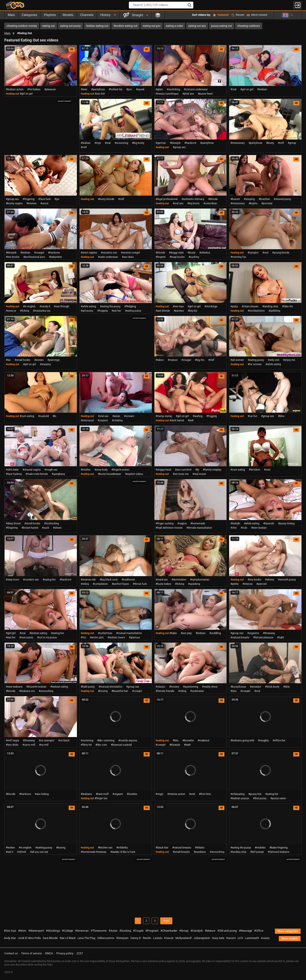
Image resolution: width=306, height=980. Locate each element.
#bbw (281, 416)
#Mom (22, 931)
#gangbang (58, 474)
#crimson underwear (196, 89)
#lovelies (132, 794)
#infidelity (122, 848)
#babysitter (55, 257)
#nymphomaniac (200, 580)
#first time (205, 794)
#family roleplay (212, 470)
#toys (98, 143)
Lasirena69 (252, 938)
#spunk (140, 89)
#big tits (192, 311)
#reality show (210, 687)
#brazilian (264, 199)
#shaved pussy (282, 199)
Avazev (265, 938)
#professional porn (34, 257)
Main (7, 33)
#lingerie (161, 257)
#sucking (194, 257)
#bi (54, 416)
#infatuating (237, 794)
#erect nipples (89, 253)
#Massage (245, 931)
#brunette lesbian (36, 687)
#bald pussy (88, 687)
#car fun (253, 416)
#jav (57, 199)
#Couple (138, 931)
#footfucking (52, 523)
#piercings (54, 360)
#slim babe (12, 470)
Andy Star (10, 938)
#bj (197, 470)
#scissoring (121, 143)
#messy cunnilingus (167, 94)
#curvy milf (29, 745)
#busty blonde (106, 199)
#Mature (210, 931)
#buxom (235, 199)
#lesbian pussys (240, 798)
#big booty (138, 143)
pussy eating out (221, 26)
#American (82, 931)
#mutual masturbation (129, 633)
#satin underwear (108, 257)
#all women (237, 360)
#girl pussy (87, 311)
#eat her (116, 311)
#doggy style (176, 253)
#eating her (49, 580)
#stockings (211, 306)
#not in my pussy (47, 637)
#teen (84, 89)
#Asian (113, 931)
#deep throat (13, 523)
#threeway (269, 633)
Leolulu (158, 938)
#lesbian (262, 89)
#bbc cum (101, 745)
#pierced (261, 584)
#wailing (197, 416)
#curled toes (105, 633)
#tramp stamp (164, 416)
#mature (173, 360)
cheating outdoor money (22, 26)
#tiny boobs (13, 257)
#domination (179, 580)
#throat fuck (140, 584)
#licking (25, 311)
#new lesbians (14, 687)
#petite (235, 584)
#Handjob (197, 931)
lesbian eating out (97, 26)
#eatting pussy (44, 848)
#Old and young (227, 931)
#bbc (176, 741)
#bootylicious (238, 687)
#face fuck (44, 199)
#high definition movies (169, 528)
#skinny (270, 580)
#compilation (100, 584)
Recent (238, 15)
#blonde (213, 199)
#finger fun (101, 798)
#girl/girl (11, 633)
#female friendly (165, 691)
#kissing (103, 691)
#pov (129, 89)
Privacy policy (65, 953)
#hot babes (34, 89)
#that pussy (260, 798)
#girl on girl (26, 94)
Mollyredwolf (183, 938)
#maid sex (162, 580)
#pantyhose (98, 89)
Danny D (136, 938)
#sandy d (45, 306)
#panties (179, 311)
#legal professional (167, 199)
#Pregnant (152, 931)
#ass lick (100, 94)
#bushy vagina (14, 203)
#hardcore (190, 143)
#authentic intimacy (193, 199)
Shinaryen (122, 938)
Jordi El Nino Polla (29, 938)
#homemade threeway (94, 852)
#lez (8, 360)
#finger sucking (165, 523)
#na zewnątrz (47, 741)
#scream (129, 416)
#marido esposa (128, 741)
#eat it (10, 852)
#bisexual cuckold (121, 745)
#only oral (273, 360)
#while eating (88, 306)
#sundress (200, 852)
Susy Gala (218, 938)
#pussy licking (286, 523)
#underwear (197, 691)
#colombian (210, 203)
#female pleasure (263, 637)
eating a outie (174, 26)
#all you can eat (39, 852)
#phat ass (188, 94)
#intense (31, 203)
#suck (46, 528)
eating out (49, 26)
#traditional (128, 580)
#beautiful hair (120, 691)
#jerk (191, 420)
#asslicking (174, 89)
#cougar (186, 360)
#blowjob (175, 143)
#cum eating (27, 416)
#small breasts (181, 852)
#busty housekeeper (109, 474)
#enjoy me (289, 360)
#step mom (12, 580)
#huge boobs (177, 257)
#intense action (176, 794)
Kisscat (169, 938)
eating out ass (197, 26)
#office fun (279, 741)
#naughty (263, 741)
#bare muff (102, 794)
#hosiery (174, 687)
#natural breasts (240, 637)
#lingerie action (120, 470)
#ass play (186, 633)
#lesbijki (235, 523)
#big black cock (109, 580)
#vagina (182, 523)
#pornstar (267, 203)
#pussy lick (255, 794)
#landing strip (270, 306)
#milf (84, 147)
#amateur (255, 687)
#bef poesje (257, 852)
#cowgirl (39, 253)
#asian (116, 416)
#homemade (198, 523)
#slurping (249, 199)
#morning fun (238, 257)
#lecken (10, 848)
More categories (288, 931)
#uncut (44, 203)
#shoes (57, 528)
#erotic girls (97, 637)
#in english (29, 306)
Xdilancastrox (106, 938)
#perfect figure (120, 584)
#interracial (87, 420)
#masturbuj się (41, 311)
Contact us (11, 953)
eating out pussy (71, 26)
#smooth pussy (287, 580)
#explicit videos (134, 474)
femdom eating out (125, 26)
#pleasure (50, 89)
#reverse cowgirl (130, 253)
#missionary (238, 143)
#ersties (39, 360)
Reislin (147, 938)
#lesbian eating (38, 633)
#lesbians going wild (242, 741)
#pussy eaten (278, 798)
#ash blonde (163, 311)
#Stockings (53, 931)
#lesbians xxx (27, 691)
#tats (233, 691)
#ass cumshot (183, 470)
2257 (80, 953)
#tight (281, 637)
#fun (83, 637)
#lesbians (86, 794)
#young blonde (281, 253)
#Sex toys (10, 931)
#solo (267, 470)
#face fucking (14, 474)
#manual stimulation (110, 687)
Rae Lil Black (67, 938)
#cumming (87, 741)
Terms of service (32, 953)
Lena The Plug (86, 938)
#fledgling (130, 306)
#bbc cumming (106, 741)
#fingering (29, 199)
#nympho (253, 253)
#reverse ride (88, 580)
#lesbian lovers (116, 637)
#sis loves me (181, 474)
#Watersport (36, 931)
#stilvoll (22, 852)
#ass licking (42, 794)
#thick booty (272, 687)
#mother (86, 470)
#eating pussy (133, 311)
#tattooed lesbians (279, 852)
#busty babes (163, 584)
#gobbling (274, 311)
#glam (159, 89)
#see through (62, 306)
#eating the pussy (110, 306)
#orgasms (253, 633)
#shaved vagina (32, 470)
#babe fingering (279, 848)
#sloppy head (163, 470)
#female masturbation (199, 528)
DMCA (49, 953)
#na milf (44, 745)
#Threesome (99, 931)
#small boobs (23, 360)
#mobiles (260, 848)
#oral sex (178, 203)
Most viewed (257, 15)
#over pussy (26, 637)
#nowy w (11, 311)
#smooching (46, 691)
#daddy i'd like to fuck (123, 852)
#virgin (160, 794)
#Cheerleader (169, 931)
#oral (233, 89)
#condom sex (31, 580)
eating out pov (152, 26)
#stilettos (205, 253)
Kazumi (231, 938)
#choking (117, 420)
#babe (173, 633)
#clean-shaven (250, 306)
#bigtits (253, 203)
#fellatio (200, 848)
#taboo (160, 360)
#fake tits (287, 306)
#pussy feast (205, 94)
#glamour (135, 637)
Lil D (240, 938)
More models (290, 938)
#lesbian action (15, 89)
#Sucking (125, 931)
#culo (244, 528)
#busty (270, 143)
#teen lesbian (259, 528)
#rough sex (51, 470)
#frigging (102, 311)
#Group (184, 931)
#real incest (199, 474)
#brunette (188, 741)
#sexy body (101, 470)
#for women (255, 364)
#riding (85, 584)
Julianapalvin (202, 938)
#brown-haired (30, 528)
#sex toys (178, 306)
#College (67, 931)
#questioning (190, 687)
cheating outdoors (249, 26)
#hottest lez (115, 89)
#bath (187, 745)
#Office (259, 931)
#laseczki (269, 523)
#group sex (179, 147)
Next (166, 921)
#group (292, 143)
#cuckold (43, 416)
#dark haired (177, 420)
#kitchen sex (105, 848)
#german (161, 143)
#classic (161, 687)
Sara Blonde (50, 938)
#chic (234, 528)
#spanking (194, 584)
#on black (64, 741)
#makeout (203, 741)
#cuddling (215, 633)
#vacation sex (109, 253)
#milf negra (12, 741)
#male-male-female (37, 474)
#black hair (162, 848)
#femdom (254, 470)
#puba (234, 306)
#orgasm (103, 420)
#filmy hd (86, 745)
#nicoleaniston (256, 311)
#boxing (61, 848)
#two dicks (12, 745)
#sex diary (128, 257)
